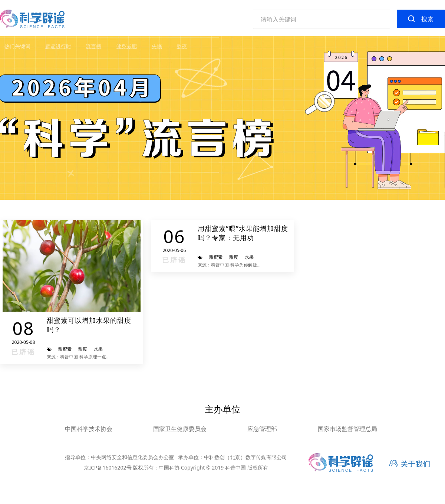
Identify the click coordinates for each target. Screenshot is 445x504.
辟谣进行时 (58, 46)
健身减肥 (126, 46)
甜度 (83, 349)
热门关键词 (17, 46)
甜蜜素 (65, 349)
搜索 (428, 19)
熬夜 (182, 46)
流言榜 (93, 46)
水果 (98, 349)
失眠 (157, 46)
